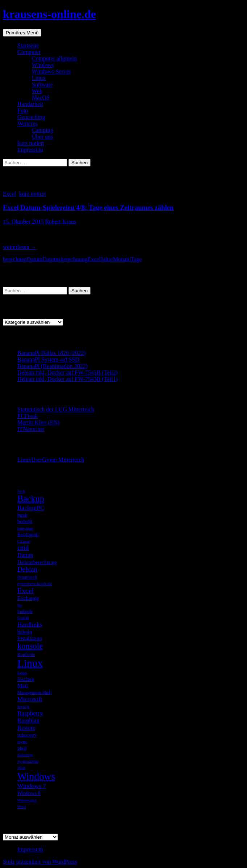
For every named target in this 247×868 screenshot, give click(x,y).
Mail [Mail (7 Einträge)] (23, 685)
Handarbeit (30, 104)
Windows (43, 65)
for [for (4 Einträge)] (20, 605)
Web (37, 91)
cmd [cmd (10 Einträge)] (23, 548)
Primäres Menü (22, 33)
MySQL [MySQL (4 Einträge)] (24, 707)
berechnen (15, 259)
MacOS (41, 98)
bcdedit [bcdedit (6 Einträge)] (25, 521)
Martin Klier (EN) (38, 422)
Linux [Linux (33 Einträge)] (30, 663)
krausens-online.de (49, 14)
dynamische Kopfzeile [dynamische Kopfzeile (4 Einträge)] (35, 584)
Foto (23, 111)
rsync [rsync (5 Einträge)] (22, 742)
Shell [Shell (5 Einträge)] (22, 748)
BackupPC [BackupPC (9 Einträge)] (31, 508)
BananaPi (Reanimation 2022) (53, 366)
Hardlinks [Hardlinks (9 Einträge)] (30, 624)
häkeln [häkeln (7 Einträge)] (25, 632)
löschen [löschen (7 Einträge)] (26, 679)
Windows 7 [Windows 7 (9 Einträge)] (32, 786)
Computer (29, 52)
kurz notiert (31, 143)
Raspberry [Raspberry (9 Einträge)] (30, 713)
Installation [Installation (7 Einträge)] (30, 638)
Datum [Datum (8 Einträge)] (25, 555)
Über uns (42, 137)
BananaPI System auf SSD (48, 359)
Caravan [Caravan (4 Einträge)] (24, 541)
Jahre (107, 259)
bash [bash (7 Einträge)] (22, 515)
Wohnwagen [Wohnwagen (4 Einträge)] (27, 800)
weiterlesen (20, 247)
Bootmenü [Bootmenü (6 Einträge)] (28, 534)
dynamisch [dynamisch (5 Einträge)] (27, 577)
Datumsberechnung (65, 259)
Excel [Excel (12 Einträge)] (26, 590)
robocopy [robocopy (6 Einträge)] (27, 735)
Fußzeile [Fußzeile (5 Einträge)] (25, 611)
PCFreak (28, 416)
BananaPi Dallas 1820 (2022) (52, 353)
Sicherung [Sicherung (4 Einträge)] (25, 755)
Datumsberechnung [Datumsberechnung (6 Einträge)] (37, 562)
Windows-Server (51, 71)
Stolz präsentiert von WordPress (40, 862)
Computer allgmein (54, 58)
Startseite (28, 45)
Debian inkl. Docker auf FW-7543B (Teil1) (68, 379)
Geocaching (31, 117)
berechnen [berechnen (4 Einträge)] (25, 528)
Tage (136, 259)
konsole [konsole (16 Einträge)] (30, 646)
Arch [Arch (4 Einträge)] (21, 491)
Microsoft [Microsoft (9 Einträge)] (30, 699)
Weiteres (28, 124)
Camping (43, 130)
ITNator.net (31, 429)
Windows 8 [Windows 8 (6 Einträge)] (29, 793)
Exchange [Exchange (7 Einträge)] (28, 598)
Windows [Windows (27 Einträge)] (36, 776)
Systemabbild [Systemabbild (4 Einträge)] (28, 761)
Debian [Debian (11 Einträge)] (27, 569)
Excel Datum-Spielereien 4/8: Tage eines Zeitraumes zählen (88, 208)
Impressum (30, 150)
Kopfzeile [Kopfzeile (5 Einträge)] (26, 655)
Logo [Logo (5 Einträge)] (22, 673)
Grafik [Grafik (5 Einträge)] (23, 618)
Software (42, 84)
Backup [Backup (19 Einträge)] (31, 499)
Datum (35, 259)
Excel (9, 194)
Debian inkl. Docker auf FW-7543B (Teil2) (68, 372)
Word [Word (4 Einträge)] (22, 807)
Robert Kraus (60, 222)
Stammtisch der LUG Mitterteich (56, 409)
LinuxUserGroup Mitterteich (51, 460)
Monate (122, 259)
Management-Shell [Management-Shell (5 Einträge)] (35, 693)
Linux (39, 78)
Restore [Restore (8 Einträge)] (26, 728)
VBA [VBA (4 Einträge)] (22, 768)
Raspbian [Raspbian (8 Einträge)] (28, 721)
